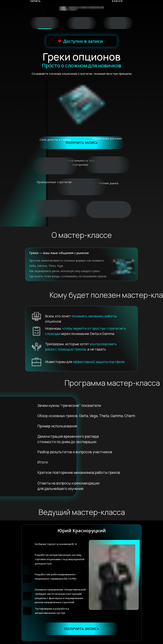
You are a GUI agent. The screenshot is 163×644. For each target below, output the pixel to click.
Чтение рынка (109, 183)
